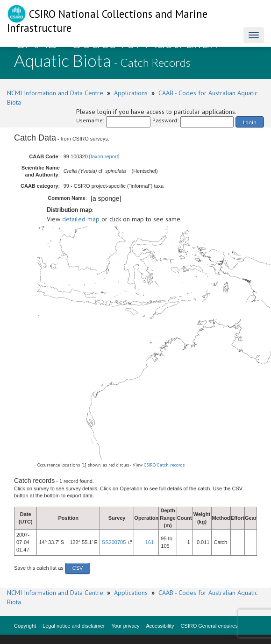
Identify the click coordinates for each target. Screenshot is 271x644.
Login (250, 122)
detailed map (81, 219)
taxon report (104, 156)
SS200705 (114, 542)
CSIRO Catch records (164, 465)
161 (150, 542)
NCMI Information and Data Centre (55, 93)
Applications (131, 93)
